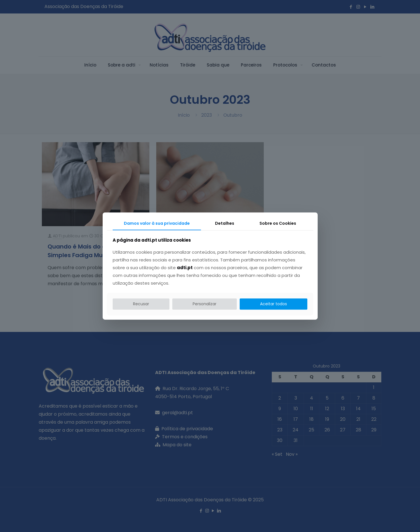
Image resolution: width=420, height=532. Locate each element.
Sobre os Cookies (278, 223)
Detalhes (225, 223)
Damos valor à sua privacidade (157, 223)
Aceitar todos (274, 304)
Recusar (141, 304)
